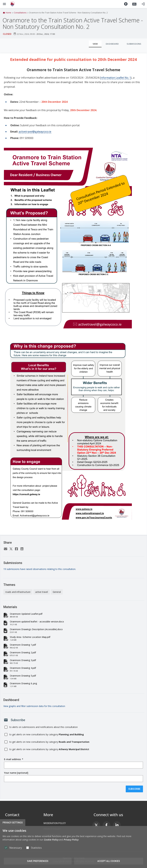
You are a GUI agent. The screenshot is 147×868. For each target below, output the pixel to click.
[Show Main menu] (4, 4)
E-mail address (14, 759)
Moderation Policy (55, 823)
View (95, 44)
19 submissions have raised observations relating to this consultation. (40, 569)
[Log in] (143, 4)
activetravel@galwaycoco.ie (35, 132)
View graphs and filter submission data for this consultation (34, 706)
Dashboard (112, 44)
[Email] (5, 549)
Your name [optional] (16, 773)
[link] (96, 825)
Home (8, 13)
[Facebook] (16, 549)
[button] (126, 4)
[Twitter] (11, 549)
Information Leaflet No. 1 (116, 78)
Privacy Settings (13, 823)
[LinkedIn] (22, 549)
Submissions (134, 44)
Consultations (20, 13)
